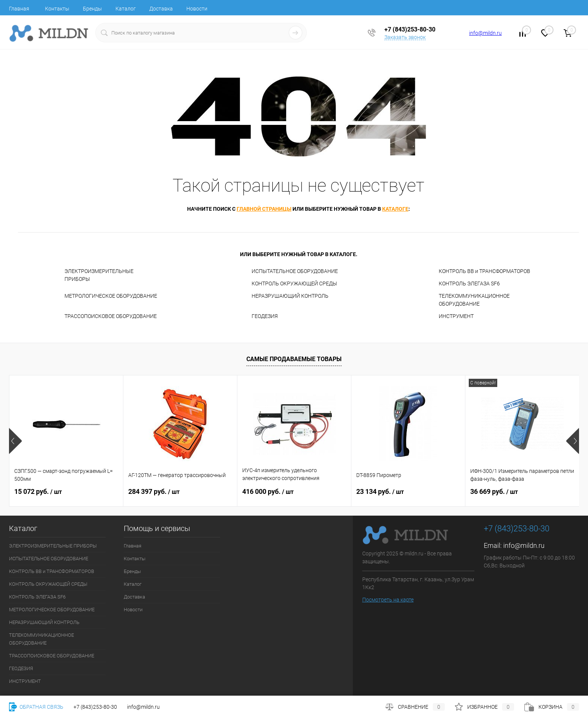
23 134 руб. (380, 491)
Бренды (92, 9)
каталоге (395, 209)
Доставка (161, 9)
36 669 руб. (494, 491)
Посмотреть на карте (388, 600)
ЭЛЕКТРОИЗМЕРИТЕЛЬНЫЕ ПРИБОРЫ (99, 275)
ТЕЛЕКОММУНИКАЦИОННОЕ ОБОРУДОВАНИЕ (474, 300)
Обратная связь (36, 707)
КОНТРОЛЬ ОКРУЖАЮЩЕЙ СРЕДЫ (294, 283)
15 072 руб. (38, 491)
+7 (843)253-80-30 (95, 707)
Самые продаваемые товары (294, 359)
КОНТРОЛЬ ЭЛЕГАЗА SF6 (469, 283)
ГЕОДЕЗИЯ (265, 316)
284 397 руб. (154, 491)
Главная (19, 9)
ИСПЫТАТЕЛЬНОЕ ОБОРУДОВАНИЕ (295, 271)
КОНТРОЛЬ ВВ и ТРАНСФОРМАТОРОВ (484, 271)
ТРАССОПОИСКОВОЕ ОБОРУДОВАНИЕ (111, 316)
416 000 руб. (268, 491)
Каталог (126, 9)
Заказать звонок (405, 37)
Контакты (57, 9)
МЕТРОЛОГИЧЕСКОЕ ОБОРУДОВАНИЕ (111, 296)
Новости (197, 9)
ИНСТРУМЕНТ (456, 316)
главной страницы (264, 209)
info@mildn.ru (485, 33)
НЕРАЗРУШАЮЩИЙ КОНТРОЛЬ (290, 296)
